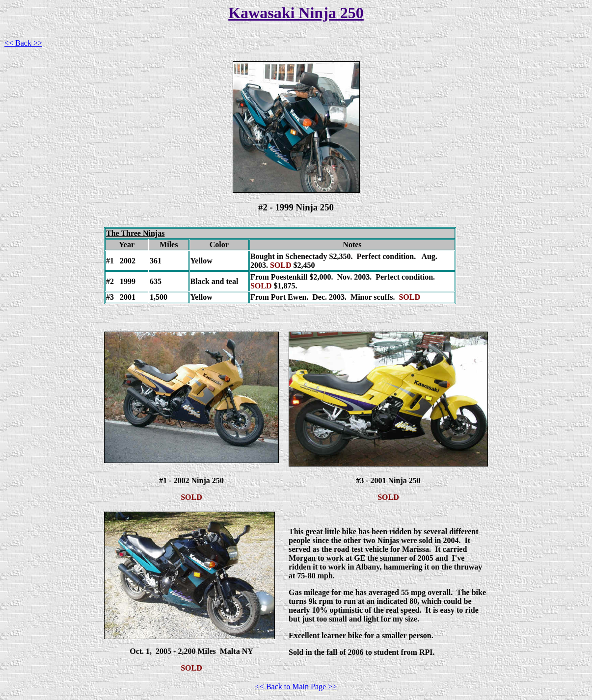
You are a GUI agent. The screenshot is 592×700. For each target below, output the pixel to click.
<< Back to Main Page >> (296, 687)
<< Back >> (23, 43)
